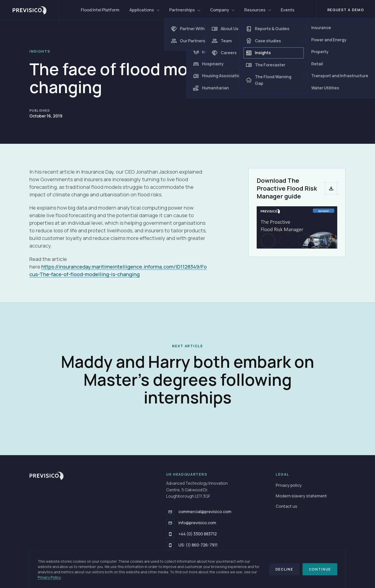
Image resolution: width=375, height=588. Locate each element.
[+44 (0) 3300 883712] (170, 534)
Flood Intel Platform (100, 10)
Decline (284, 569)
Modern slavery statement (301, 496)
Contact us (286, 506)
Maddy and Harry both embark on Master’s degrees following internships (188, 379)
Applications (145, 10)
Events (288, 10)
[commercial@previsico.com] (170, 512)
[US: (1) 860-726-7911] (170, 545)
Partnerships (185, 10)
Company (223, 10)
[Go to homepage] (46, 476)
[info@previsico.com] (170, 523)
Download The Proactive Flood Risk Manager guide (287, 188)
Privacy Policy (49, 577)
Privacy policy (289, 485)
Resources (258, 10)
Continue (320, 569)
